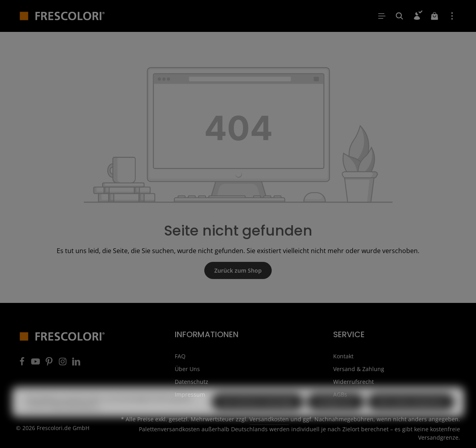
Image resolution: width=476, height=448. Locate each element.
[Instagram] (63, 364)
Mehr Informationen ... (76, 420)
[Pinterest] (50, 364)
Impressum (190, 394)
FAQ (180, 356)
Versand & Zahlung (359, 369)
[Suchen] (399, 16)
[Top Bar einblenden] (452, 16)
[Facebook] (23, 364)
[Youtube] (36, 364)
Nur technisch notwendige (258, 416)
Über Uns (187, 369)
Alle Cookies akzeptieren (411, 416)
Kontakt (343, 356)
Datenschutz (192, 382)
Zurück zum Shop (238, 270)
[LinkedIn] (76, 364)
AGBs (340, 394)
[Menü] (382, 16)
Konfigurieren (336, 416)
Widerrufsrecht (354, 382)
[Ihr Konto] (417, 16)
